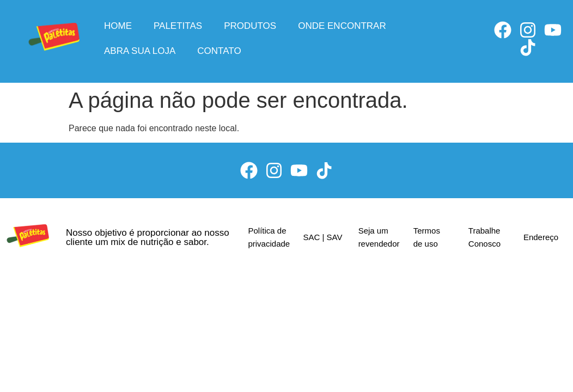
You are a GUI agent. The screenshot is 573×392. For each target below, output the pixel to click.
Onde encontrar (342, 26)
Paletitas (178, 26)
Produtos (250, 26)
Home (118, 26)
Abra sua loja (140, 51)
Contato (219, 51)
